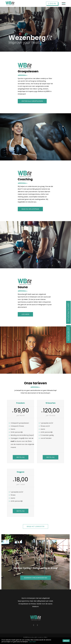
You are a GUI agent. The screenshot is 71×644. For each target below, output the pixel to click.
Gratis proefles (68, 312)
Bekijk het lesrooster (35, 526)
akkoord (66, 641)
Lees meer (32, 642)
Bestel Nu (21, 457)
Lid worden (69, 334)
